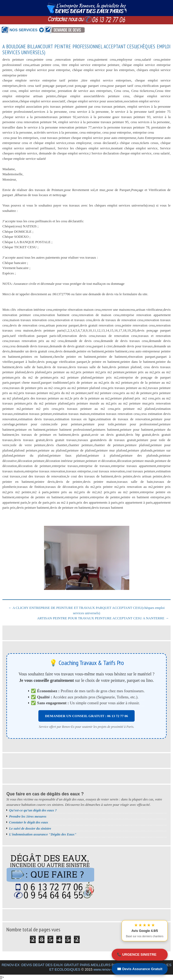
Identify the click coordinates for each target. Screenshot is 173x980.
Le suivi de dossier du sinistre (30, 828)
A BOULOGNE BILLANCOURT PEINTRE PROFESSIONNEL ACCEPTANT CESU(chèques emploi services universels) (86, 50)
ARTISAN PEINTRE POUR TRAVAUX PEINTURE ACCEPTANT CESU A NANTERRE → (103, 618)
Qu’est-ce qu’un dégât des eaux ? (33, 810)
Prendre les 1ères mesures (28, 816)
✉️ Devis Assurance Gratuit (140, 969)
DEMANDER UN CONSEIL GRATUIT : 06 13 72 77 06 (86, 716)
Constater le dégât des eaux (29, 822)
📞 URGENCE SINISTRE (137, 954)
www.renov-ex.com (108, 969)
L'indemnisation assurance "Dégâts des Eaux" (43, 834)
